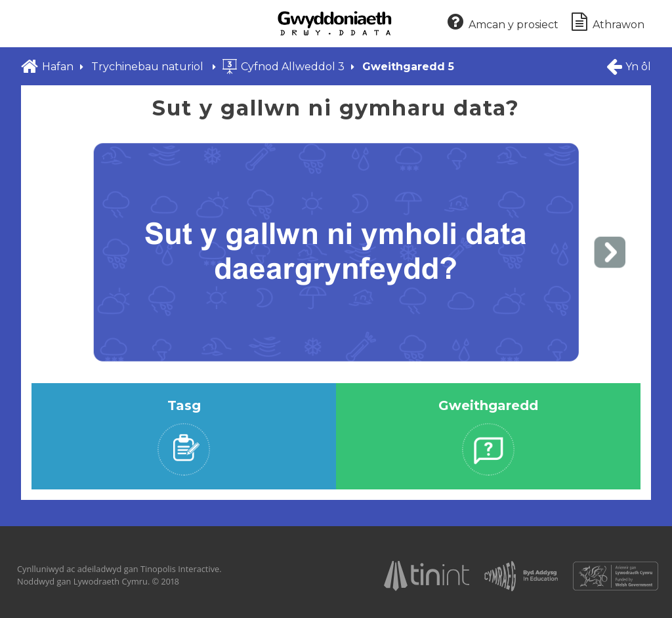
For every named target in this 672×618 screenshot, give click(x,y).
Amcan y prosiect (503, 23)
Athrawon (608, 23)
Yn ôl (628, 66)
